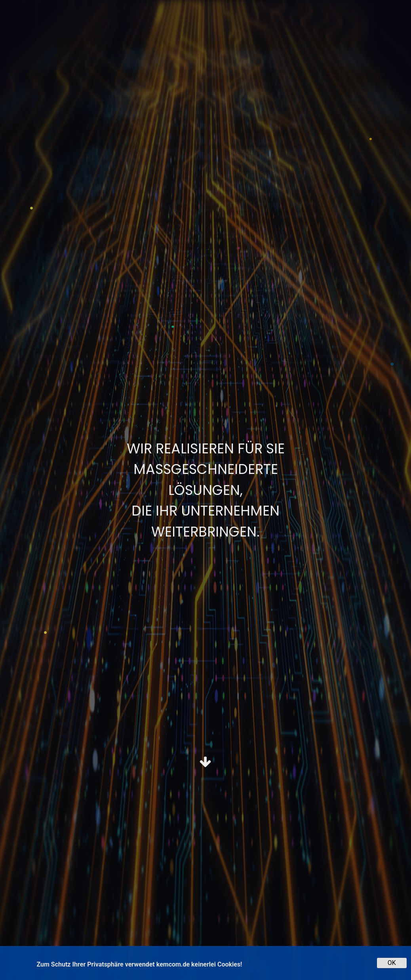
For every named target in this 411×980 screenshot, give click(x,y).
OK (392, 963)
